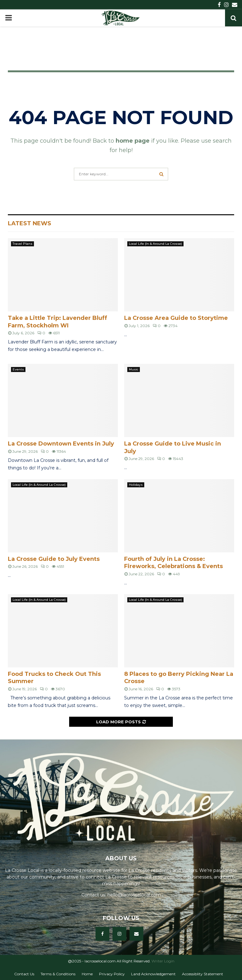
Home (87, 974)
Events (18, 369)
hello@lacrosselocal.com (134, 895)
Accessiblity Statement (203, 974)
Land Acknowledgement (153, 974)
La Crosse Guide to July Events (54, 559)
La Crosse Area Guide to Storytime (176, 318)
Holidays (136, 485)
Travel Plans (22, 244)
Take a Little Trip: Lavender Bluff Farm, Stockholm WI (58, 322)
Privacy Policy (112, 974)
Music (134, 369)
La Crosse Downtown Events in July (61, 444)
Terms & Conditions (58, 974)
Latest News (30, 223)
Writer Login (163, 961)
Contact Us (24, 974)
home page (133, 141)
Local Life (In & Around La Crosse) (155, 244)
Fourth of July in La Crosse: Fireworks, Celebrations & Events (173, 563)
